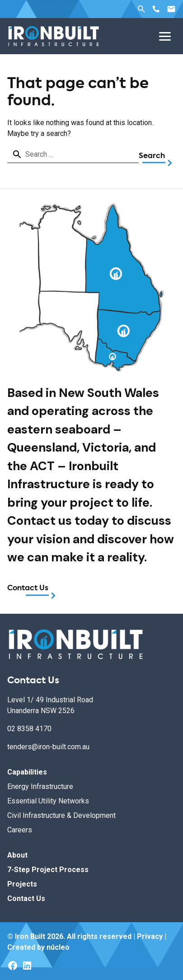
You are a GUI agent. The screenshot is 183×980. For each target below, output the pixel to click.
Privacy (150, 936)
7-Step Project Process (48, 870)
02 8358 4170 (29, 729)
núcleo (58, 947)
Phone (156, 9)
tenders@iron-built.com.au (48, 747)
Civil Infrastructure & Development (61, 815)
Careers (20, 830)
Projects (22, 884)
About (17, 855)
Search (141, 9)
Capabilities (27, 772)
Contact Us (28, 588)
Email (171, 9)
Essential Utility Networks (48, 801)
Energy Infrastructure (40, 786)
